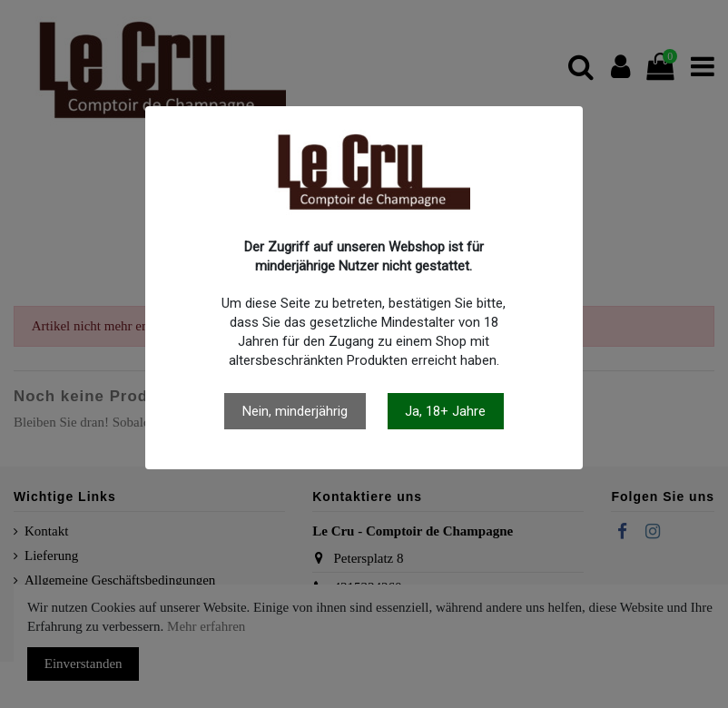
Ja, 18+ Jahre (445, 411)
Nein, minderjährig (295, 411)
